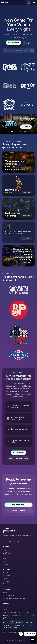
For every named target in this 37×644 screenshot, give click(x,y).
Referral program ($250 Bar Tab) (14, 598)
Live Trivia (7, 553)
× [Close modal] (33, 616)
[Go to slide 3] (17, 131)
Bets (5, 561)
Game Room (7, 573)
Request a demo (14, 43)
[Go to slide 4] (20, 131)
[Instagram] (5, 541)
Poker (5, 556)
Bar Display (7, 576)
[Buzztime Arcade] (28, 104)
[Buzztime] (4, 2)
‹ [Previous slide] (4, 124)
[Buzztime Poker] (9, 104)
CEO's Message (8, 595)
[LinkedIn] (19, 541)
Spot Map (6, 584)
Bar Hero (6, 581)
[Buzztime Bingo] (9, 86)
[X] (15, 541)
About (5, 593)
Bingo (5, 559)
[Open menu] (34, 2)
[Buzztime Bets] (28, 86)
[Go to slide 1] (12, 131)
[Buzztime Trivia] (9, 67)
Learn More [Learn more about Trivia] (26, 127)
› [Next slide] (33, 124)
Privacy (6, 607)
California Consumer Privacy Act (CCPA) (16, 612)
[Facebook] (10, 541)
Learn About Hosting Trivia (19, 459)
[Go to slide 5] (22, 131)
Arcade (6, 564)
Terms (5, 610)
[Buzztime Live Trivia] (28, 67)
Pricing (27, 43)
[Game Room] (29, 2)
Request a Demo (18, 453)
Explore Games (18, 511)
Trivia (5, 550)
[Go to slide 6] (25, 131)
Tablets (6, 578)
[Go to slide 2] (15, 131)
